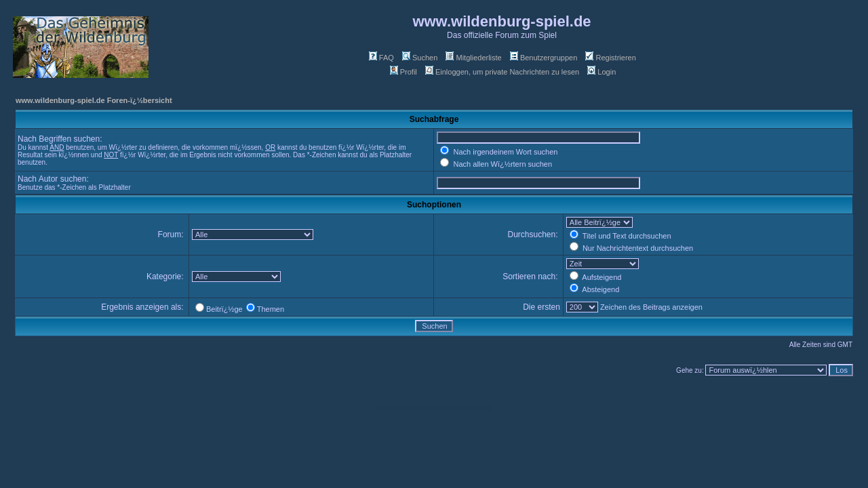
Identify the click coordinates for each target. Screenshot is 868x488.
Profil (403, 72)
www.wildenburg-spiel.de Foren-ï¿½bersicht (94, 100)
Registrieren (610, 58)
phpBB (415, 408)
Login (601, 72)
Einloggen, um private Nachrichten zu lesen (502, 72)
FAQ (381, 58)
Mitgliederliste (473, 58)
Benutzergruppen (544, 58)
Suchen (420, 58)
